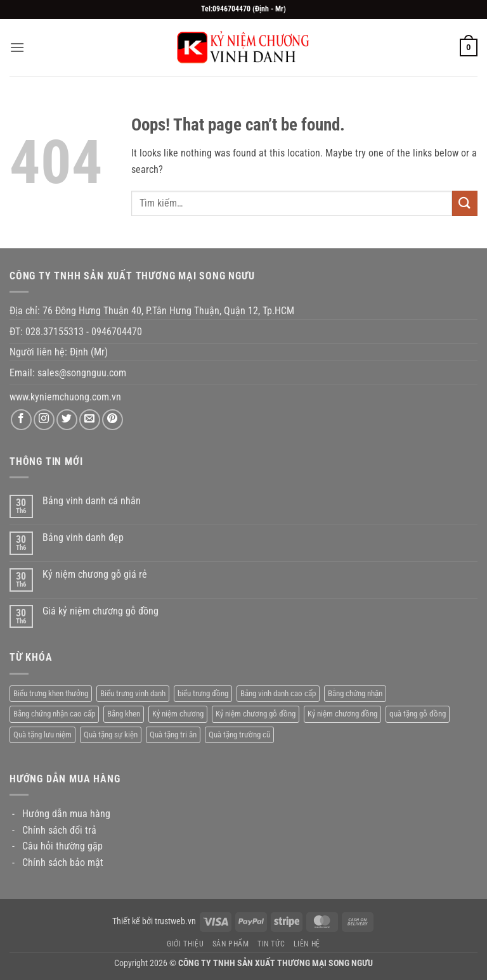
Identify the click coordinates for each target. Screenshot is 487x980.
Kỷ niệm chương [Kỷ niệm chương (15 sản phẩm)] (178, 714)
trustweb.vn (175, 921)
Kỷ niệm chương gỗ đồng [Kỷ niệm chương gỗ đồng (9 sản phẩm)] (256, 714)
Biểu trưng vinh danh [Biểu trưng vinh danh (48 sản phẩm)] (133, 693)
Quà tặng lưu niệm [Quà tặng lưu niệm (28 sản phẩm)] (42, 735)
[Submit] (465, 203)
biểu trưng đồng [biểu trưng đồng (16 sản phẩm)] (203, 693)
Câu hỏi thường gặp (62, 846)
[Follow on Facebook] (21, 420)
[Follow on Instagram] (44, 420)
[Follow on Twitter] (67, 420)
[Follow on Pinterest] (113, 420)
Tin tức (271, 944)
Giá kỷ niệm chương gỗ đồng (101, 611)
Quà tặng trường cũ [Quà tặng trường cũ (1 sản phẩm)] (239, 735)
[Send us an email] (90, 420)
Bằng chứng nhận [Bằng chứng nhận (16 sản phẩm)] (355, 693)
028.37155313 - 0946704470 (84, 332)
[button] (17, 47)
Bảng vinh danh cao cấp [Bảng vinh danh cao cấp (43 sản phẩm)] (278, 693)
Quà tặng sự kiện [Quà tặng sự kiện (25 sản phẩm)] (111, 735)
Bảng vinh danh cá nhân (92, 501)
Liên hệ (307, 944)
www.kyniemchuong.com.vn (65, 397)
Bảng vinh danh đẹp (83, 538)
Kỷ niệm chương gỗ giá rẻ (95, 574)
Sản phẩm (231, 944)
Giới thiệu (185, 944)
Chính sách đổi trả (59, 830)
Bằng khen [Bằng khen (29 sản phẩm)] (124, 714)
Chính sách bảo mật (63, 862)
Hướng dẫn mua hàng (66, 814)
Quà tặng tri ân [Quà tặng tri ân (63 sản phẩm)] (173, 735)
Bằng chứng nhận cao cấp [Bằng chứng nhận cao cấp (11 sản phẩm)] (54, 714)
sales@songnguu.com (83, 373)
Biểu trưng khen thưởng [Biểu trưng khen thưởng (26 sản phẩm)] (51, 693)
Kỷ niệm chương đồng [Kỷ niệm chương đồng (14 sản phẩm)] (342, 714)
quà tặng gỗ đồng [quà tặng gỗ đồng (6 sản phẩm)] (418, 714)
